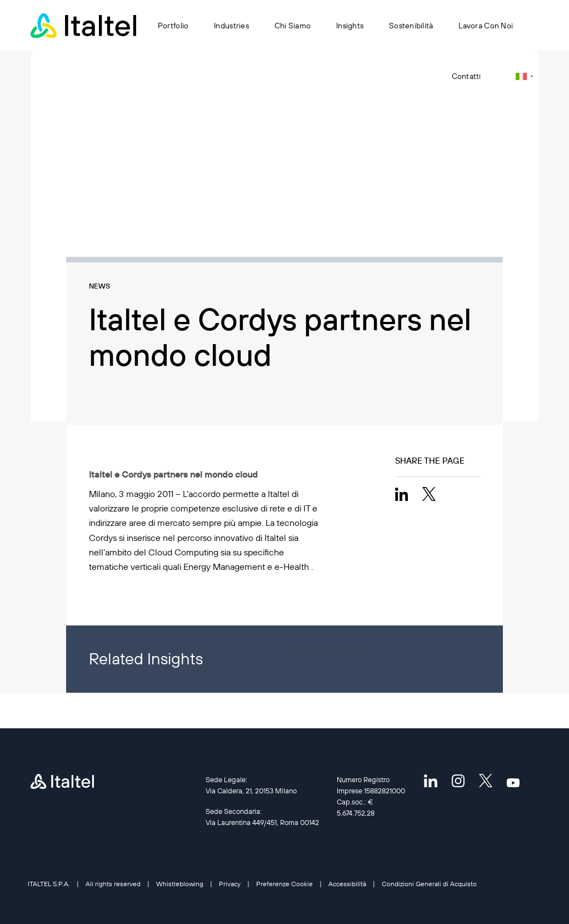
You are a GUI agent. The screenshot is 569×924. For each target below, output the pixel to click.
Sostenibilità (411, 26)
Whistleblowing (180, 884)
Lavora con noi (486, 26)
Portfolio (173, 26)
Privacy (230, 884)
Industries (232, 26)
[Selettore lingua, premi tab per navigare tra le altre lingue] (524, 76)
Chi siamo (293, 26)
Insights (350, 26)
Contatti (466, 76)
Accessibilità (347, 884)
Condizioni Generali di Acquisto (429, 884)
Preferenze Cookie (284, 884)
